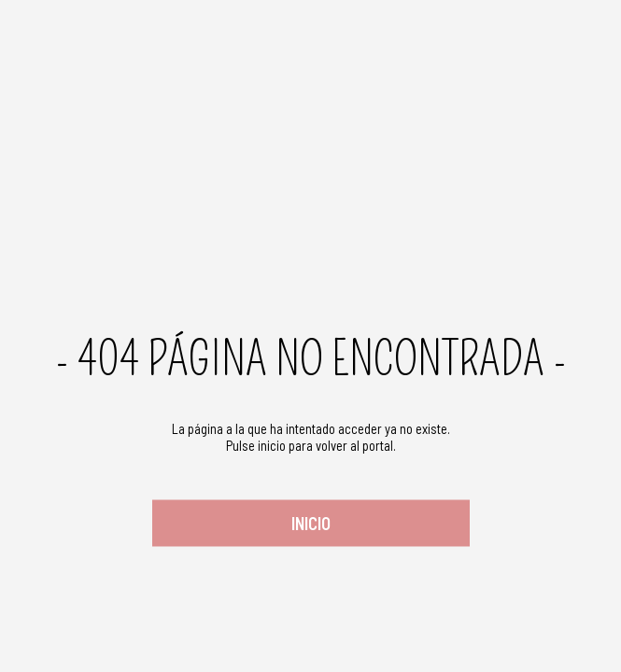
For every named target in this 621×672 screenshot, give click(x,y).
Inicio (311, 523)
